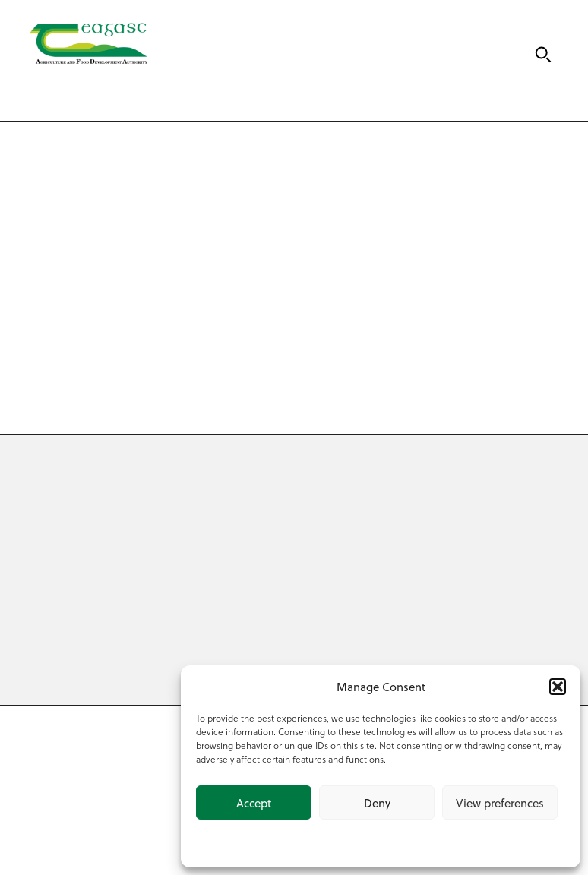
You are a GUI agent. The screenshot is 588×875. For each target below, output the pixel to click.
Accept (254, 803)
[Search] (543, 55)
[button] (558, 687)
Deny (377, 803)
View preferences (500, 803)
